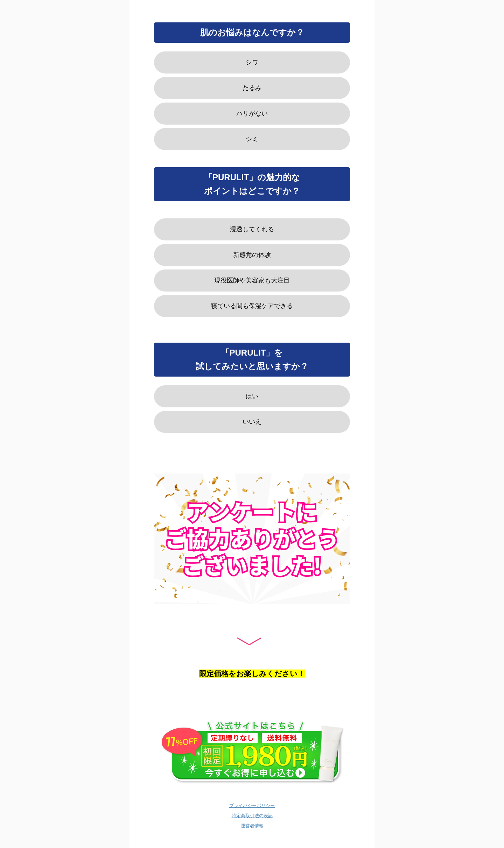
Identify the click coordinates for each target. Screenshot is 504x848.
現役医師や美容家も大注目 (252, 280)
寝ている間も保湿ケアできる (252, 306)
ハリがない (252, 113)
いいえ (252, 422)
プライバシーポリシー (252, 805)
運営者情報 (252, 826)
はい (252, 396)
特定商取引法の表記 (252, 816)
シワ (252, 62)
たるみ (252, 88)
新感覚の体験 (252, 255)
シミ (252, 139)
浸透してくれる (252, 229)
